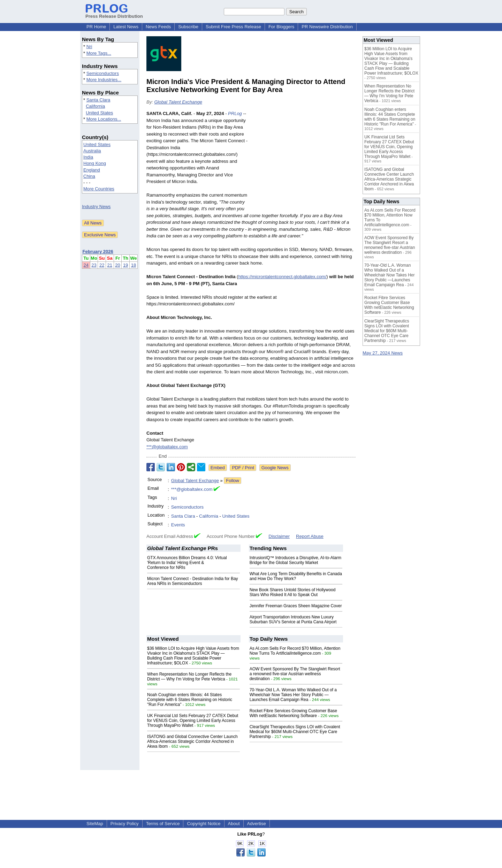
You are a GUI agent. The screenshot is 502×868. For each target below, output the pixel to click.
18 (134, 265)
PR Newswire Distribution (327, 27)
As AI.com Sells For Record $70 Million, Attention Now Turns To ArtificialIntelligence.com (295, 651)
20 (117, 265)
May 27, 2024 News (383, 353)
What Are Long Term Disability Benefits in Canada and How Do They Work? (296, 576)
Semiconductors (103, 73)
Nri (89, 47)
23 (94, 265)
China (89, 176)
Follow (233, 481)
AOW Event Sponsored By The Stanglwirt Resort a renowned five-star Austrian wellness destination (295, 674)
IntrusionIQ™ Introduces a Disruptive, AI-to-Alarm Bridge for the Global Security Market (295, 560)
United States (99, 113)
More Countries (99, 189)
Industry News (96, 207)
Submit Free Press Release (233, 27)
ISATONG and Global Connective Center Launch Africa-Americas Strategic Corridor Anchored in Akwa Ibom (192, 741)
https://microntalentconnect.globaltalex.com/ (282, 277)
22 (102, 265)
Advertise (257, 824)
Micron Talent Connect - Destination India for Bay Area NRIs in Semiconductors (193, 581)
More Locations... (104, 119)
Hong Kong (95, 163)
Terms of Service (163, 824)
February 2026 (98, 252)
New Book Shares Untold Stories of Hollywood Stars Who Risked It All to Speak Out (293, 592)
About (234, 824)
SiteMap (95, 824)
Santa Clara (98, 100)
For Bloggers (281, 27)
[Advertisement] (303, 161)
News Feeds (158, 27)
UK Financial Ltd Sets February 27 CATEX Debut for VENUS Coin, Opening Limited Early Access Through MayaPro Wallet (193, 721)
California (95, 106)
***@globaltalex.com (167, 447)
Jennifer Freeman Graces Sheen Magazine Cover (296, 606)
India (88, 157)
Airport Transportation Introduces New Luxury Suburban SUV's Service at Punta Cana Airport (293, 619)
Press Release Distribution (114, 14)
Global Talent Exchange (178, 102)
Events (178, 525)
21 (110, 265)
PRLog (235, 113)
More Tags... (99, 53)
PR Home (96, 27)
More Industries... (104, 80)
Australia (92, 151)
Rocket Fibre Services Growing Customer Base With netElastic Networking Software (293, 713)
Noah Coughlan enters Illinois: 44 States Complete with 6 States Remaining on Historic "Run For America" (190, 700)
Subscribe (188, 27)
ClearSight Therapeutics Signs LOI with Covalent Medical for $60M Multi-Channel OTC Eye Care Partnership (295, 732)
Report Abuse (310, 536)
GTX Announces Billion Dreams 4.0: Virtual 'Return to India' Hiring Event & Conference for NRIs (187, 563)
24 (86, 265)
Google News (275, 468)
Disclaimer (279, 536)
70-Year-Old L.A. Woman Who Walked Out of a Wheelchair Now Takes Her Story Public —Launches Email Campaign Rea (293, 695)
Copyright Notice (204, 824)
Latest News (126, 27)
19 (125, 265)
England (92, 170)
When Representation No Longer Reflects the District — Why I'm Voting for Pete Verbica (189, 677)
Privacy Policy (125, 824)
